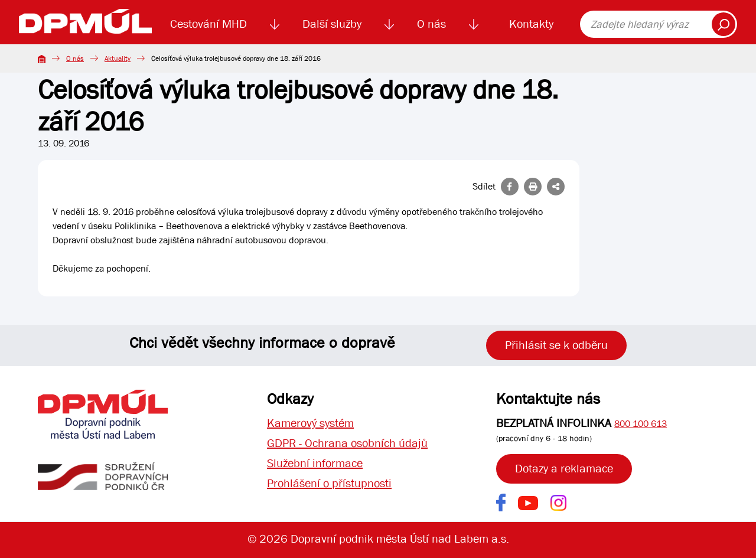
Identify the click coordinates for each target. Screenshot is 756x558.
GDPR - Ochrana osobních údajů (347, 443)
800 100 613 (641, 424)
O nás (431, 24)
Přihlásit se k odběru (556, 345)
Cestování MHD (208, 24)
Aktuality (118, 58)
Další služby (332, 24)
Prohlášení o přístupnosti (329, 483)
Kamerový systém (310, 423)
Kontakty (531, 24)
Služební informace (315, 463)
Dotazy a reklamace (564, 469)
